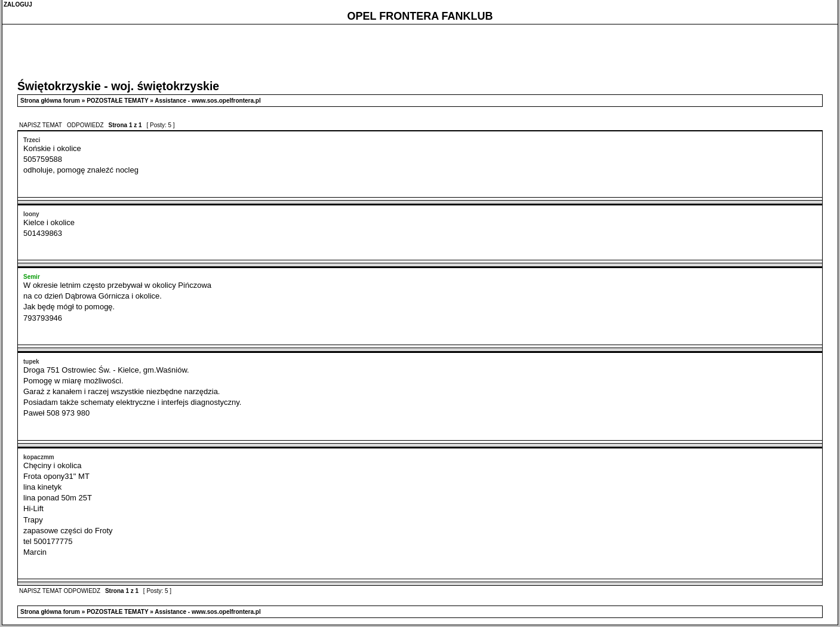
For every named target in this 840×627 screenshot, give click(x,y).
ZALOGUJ (18, 4)
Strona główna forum (50, 101)
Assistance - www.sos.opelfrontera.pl (207, 101)
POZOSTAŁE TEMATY (117, 101)
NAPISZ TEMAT (41, 125)
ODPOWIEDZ (85, 125)
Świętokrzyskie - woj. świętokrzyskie (118, 86)
